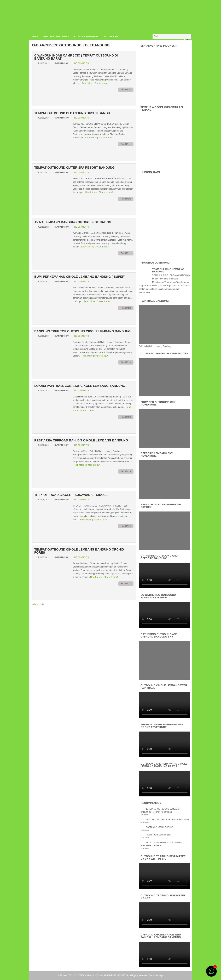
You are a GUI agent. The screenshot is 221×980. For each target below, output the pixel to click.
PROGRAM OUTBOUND (57, 36)
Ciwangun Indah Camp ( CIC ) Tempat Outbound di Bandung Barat (76, 57)
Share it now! (102, 83)
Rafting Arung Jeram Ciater (158, 835)
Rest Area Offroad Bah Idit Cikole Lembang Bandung (81, 440)
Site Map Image (156, 975)
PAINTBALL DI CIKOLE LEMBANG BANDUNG (167, 820)
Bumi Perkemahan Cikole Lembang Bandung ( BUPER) (80, 277)
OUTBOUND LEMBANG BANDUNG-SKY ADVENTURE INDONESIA (97, 975)
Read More (87, 83)
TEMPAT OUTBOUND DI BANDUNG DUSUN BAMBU (72, 113)
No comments (82, 63)
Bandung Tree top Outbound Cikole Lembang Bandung (82, 331)
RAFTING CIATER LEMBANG (160, 827)
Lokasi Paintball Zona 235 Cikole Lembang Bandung (80, 386)
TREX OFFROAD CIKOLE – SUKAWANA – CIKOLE (71, 495)
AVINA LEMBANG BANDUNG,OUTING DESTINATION (73, 222)
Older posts (38, 604)
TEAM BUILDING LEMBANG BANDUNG (168, 270)
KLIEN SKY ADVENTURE (86, 36)
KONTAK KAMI (111, 36)
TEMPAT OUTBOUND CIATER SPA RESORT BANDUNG (74, 168)
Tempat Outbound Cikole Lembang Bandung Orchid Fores (79, 551)
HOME (35, 36)
